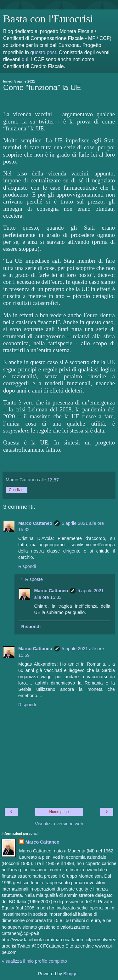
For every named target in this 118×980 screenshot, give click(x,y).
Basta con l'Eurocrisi (48, 19)
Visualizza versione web (59, 824)
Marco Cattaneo (35, 523)
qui (25, 59)
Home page (59, 812)
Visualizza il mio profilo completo (34, 961)
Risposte (34, 579)
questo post (43, 52)
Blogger (71, 974)
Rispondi (27, 566)
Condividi (17, 490)
